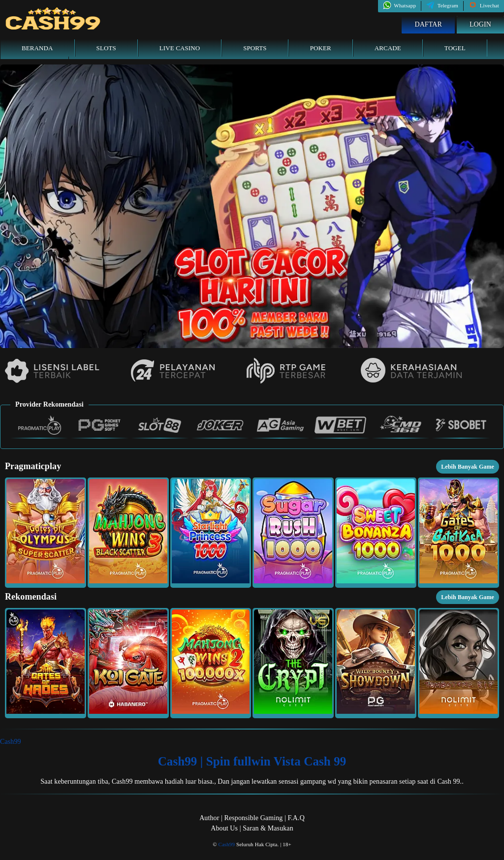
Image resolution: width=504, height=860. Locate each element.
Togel (455, 48)
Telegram (442, 5)
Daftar (428, 24)
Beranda (37, 48)
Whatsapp (399, 5)
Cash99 (11, 742)
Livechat (484, 5)
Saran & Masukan (268, 828)
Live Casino (180, 48)
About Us (224, 828)
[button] (46, 533)
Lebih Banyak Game (468, 467)
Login (480, 24)
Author (209, 818)
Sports (255, 48)
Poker (321, 48)
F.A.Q (296, 818)
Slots (106, 48)
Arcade (388, 48)
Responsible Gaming (254, 818)
